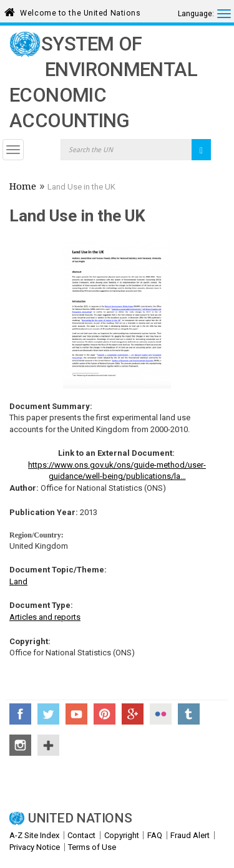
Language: (196, 14)
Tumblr (189, 714)
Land (18, 581)
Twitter (48, 714)
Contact (81, 835)
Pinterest (105, 714)
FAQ (155, 835)
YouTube (76, 714)
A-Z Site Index (34, 835)
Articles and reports (45, 617)
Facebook (20, 714)
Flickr (161, 714)
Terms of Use (92, 847)
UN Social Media (48, 745)
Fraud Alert (190, 835)
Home (23, 188)
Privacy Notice (35, 847)
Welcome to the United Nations (80, 11)
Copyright (122, 835)
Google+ (133, 714)
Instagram (20, 745)
